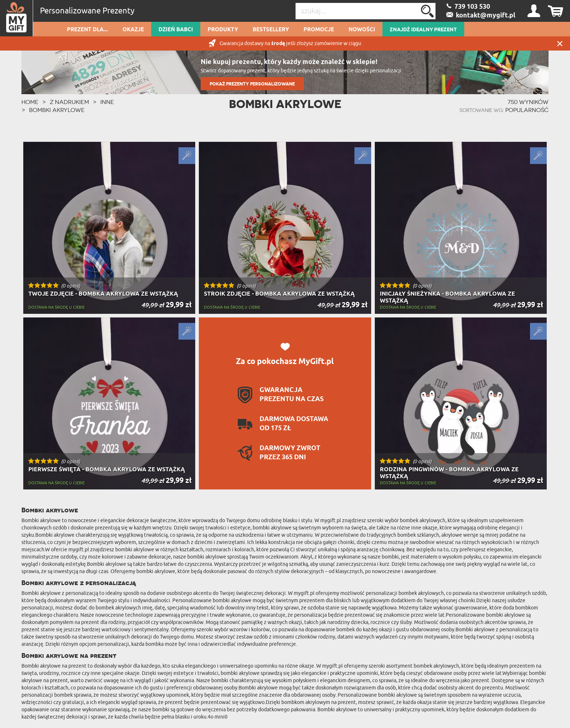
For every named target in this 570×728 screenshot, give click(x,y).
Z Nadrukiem (69, 102)
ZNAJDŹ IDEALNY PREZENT (423, 30)
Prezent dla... (87, 30)
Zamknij (560, 43)
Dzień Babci (176, 30)
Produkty (223, 30)
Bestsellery (271, 30)
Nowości (362, 30)
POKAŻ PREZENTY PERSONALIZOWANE (252, 84)
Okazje (133, 30)
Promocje (319, 30)
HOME (30, 102)
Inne (107, 102)
